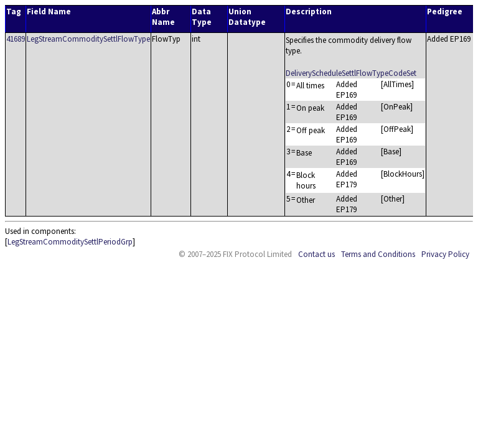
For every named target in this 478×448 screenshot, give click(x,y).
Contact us (316, 254)
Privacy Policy (445, 254)
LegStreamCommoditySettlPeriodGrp (70, 242)
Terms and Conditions (378, 254)
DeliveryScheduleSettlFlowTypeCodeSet (351, 73)
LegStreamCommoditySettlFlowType (88, 39)
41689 (16, 39)
